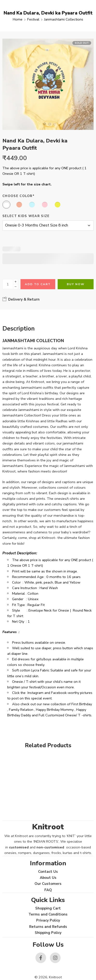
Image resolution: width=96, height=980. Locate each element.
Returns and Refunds (48, 927)
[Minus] (16, 287)
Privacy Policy (48, 920)
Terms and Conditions (48, 914)
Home (18, 19)
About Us (48, 878)
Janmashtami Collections (64, 19)
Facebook (59, 693)
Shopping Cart (48, 908)
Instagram (35, 693)
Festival (33, 19)
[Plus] (16, 282)
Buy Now (76, 284)
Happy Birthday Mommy (55, 710)
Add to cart (38, 284)
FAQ (48, 890)
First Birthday (82, 704)
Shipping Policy (48, 933)
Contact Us (48, 872)
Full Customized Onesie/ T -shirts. (65, 715)
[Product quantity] (8, 284)
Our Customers (48, 884)
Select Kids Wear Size (26, 216)
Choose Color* (18, 196)
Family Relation (21, 710)
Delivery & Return (21, 299)
